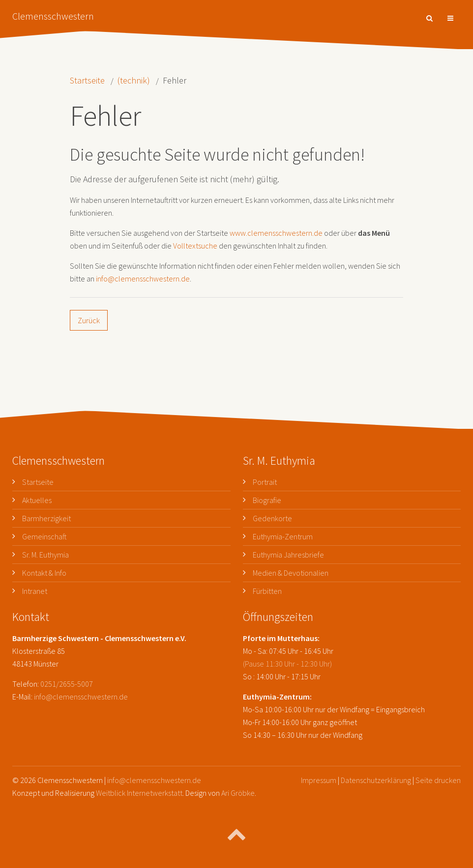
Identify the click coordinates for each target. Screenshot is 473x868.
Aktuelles (37, 500)
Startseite (87, 80)
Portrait (265, 482)
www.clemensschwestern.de (276, 233)
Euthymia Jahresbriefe (288, 555)
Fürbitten (267, 591)
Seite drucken (438, 780)
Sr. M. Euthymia (45, 555)
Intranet (35, 591)
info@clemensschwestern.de (143, 279)
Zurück (89, 320)
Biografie (267, 500)
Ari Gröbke (238, 793)
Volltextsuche (195, 246)
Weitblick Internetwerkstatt (139, 793)
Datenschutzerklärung (376, 780)
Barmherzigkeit (46, 518)
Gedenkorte (272, 518)
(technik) (134, 80)
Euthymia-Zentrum (283, 536)
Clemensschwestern (53, 16)
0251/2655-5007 (67, 684)
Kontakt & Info (44, 573)
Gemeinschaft (44, 536)
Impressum (319, 780)
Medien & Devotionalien (291, 573)
